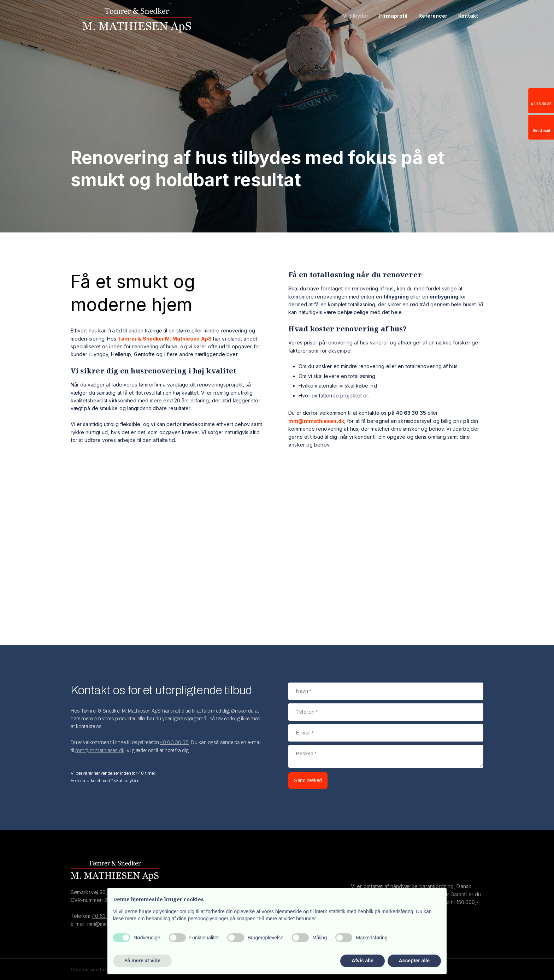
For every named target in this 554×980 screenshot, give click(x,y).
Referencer (433, 16)
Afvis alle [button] (362, 961)
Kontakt (468, 16)
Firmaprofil (393, 16)
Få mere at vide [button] (142, 961)
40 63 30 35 (174, 742)
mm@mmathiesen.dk (100, 751)
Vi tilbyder (356, 16)
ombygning (444, 297)
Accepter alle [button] (414, 961)
